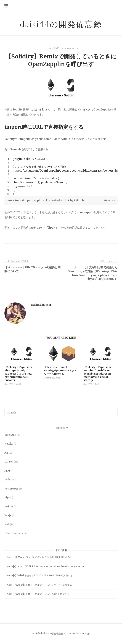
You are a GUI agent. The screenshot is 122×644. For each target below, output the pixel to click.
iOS (6, 453)
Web (7, 525)
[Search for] (61, 413)
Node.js (9, 480)
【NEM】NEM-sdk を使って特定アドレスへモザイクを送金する (38, 585)
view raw (110, 200)
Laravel (9, 462)
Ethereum (72, 48)
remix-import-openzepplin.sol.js (28, 200)
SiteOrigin (85, 634)
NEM (7, 471)
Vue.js (8, 516)
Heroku (9, 444)
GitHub (79, 200)
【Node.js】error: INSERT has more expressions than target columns (44, 566)
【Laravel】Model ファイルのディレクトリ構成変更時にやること (39, 557)
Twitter (9, 507)
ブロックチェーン (14, 533)
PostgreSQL (11, 489)
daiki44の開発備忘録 (61, 24)
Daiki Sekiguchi (41, 305)
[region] (61, 177)
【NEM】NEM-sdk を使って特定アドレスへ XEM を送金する (37, 594)
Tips (7, 498)
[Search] (114, 411)
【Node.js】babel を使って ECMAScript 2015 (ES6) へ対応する (39, 576)
